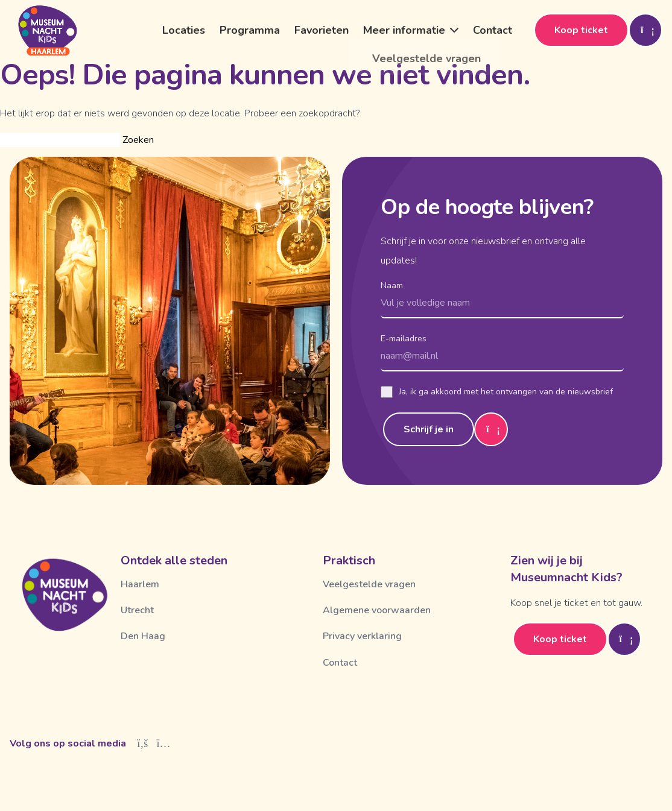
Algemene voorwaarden (377, 610)
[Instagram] (164, 743)
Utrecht (137, 610)
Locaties (184, 30)
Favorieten (322, 30)
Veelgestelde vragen (369, 584)
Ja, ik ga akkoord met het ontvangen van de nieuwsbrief (497, 392)
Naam (392, 286)
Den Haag (143, 636)
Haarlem (140, 584)
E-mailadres (404, 339)
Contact (493, 30)
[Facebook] (143, 743)
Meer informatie (404, 30)
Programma (250, 30)
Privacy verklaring (362, 636)
